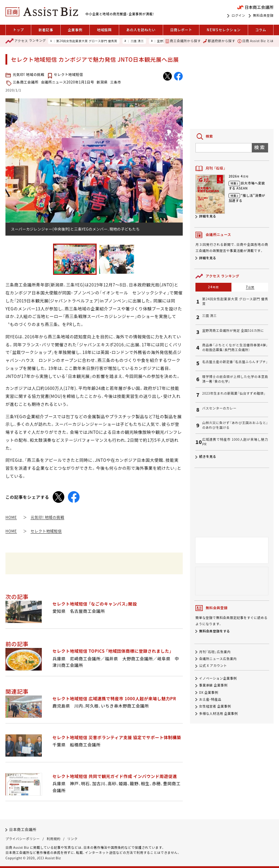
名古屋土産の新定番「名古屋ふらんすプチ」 (235, 362)
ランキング (26, 41)
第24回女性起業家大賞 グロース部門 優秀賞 (87, 41)
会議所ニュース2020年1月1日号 (68, 82)
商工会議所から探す (183, 41)
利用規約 (53, 839)
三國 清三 (137, 41)
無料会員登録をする (215, 631)
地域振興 (104, 30)
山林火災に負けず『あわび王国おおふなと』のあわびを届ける (235, 425)
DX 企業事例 (209, 692)
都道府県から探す (219, 41)
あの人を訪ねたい (141, 30)
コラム (260, 30)
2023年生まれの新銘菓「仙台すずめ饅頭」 (234, 394)
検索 (260, 147)
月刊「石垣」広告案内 (215, 652)
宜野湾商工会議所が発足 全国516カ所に (233, 331)
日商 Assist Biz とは (256, 41)
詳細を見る (208, 216)
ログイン (238, 16)
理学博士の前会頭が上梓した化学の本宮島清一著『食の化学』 (235, 379)
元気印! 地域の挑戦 (29, 74)
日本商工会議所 (23, 829)
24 (214, 287)
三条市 (116, 82)
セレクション (224, 30)
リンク (72, 839)
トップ (19, 30)
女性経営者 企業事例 (215, 707)
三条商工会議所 (26, 82)
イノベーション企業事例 (218, 678)
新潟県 (102, 82)
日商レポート (181, 30)
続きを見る (208, 457)
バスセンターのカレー (219, 408)
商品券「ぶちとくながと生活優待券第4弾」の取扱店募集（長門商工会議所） (235, 348)
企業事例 (75, 30)
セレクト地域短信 (68, 74)
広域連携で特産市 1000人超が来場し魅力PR (235, 442)
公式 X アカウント (213, 666)
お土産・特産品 (210, 699)
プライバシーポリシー (23, 839)
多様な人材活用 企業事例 (219, 714)
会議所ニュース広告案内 (218, 659)
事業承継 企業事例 (213, 686)
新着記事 (46, 30)
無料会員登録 (263, 16)
